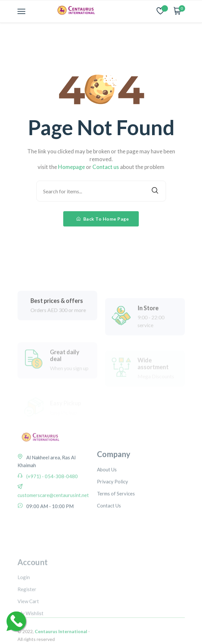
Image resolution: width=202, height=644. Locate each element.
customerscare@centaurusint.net (53, 511)
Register (27, 618)
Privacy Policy (113, 503)
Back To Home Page (103, 219)
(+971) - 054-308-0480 (52, 492)
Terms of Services (116, 515)
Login (24, 606)
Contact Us (109, 527)
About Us (107, 491)
